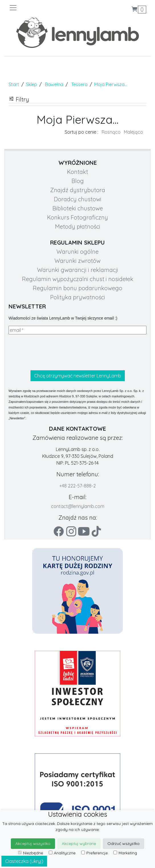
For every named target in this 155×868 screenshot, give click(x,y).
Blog (78, 181)
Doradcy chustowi (78, 199)
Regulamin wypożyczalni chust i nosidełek (78, 279)
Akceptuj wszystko (33, 843)
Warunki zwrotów (77, 261)
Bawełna (54, 84)
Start (14, 84)
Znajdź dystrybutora (78, 190)
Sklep (31, 84)
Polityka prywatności (78, 297)
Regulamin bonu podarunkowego (77, 288)
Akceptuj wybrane (79, 843)
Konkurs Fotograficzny (77, 217)
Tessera (79, 84)
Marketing (125, 853)
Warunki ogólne (77, 252)
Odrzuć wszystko (124, 843)
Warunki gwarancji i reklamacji (78, 270)
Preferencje (94, 853)
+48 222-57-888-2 (77, 486)
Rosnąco (111, 132)
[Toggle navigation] (43, 8)
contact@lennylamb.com (78, 506)
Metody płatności (78, 226)
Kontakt (77, 172)
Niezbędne (30, 853)
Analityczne (62, 853)
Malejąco (133, 132)
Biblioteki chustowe (78, 208)
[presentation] (52, 352)
